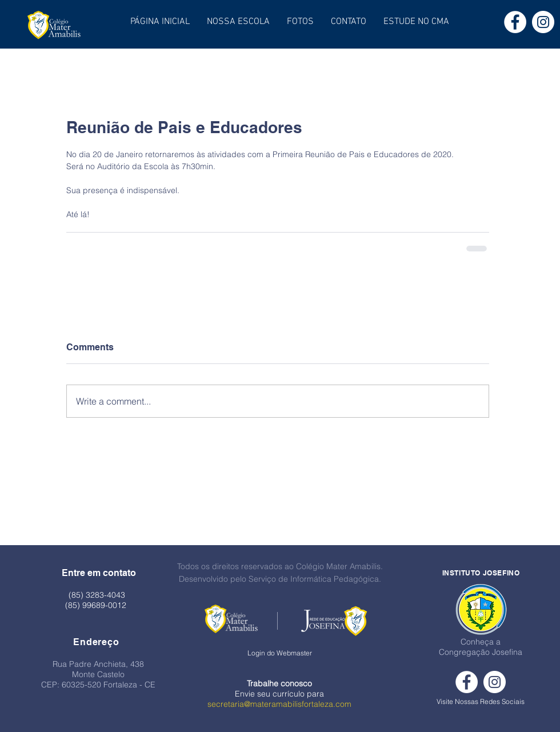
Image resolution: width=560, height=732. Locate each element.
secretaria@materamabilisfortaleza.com (279, 704)
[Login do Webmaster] (280, 654)
